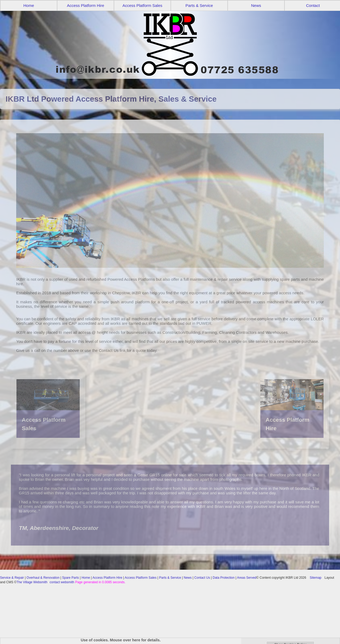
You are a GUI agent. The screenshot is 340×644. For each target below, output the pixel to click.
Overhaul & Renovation (43, 578)
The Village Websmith (32, 582)
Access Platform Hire (86, 5)
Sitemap (316, 578)
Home (29, 5)
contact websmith (62, 582)
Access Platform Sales (142, 5)
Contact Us (202, 578)
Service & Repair (12, 578)
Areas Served (247, 578)
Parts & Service (199, 5)
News (256, 5)
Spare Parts (71, 578)
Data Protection (224, 578)
